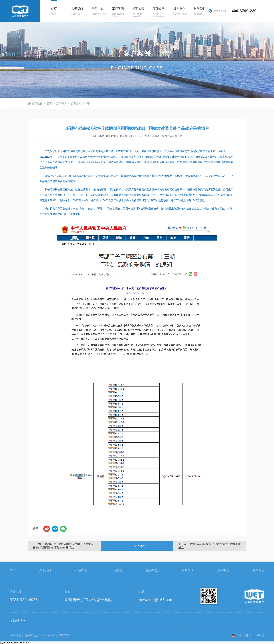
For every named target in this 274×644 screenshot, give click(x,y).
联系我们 (259, 570)
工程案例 (116, 570)
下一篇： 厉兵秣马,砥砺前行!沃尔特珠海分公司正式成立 (210, 546)
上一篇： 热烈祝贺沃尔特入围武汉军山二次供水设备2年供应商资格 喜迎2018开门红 (63, 546)
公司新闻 (76, 104)
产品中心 (81, 570)
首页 (49, 104)
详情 (88, 104)
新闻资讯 (61, 104)
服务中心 (223, 570)
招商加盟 (152, 570)
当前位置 (37, 104)
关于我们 (45, 570)
